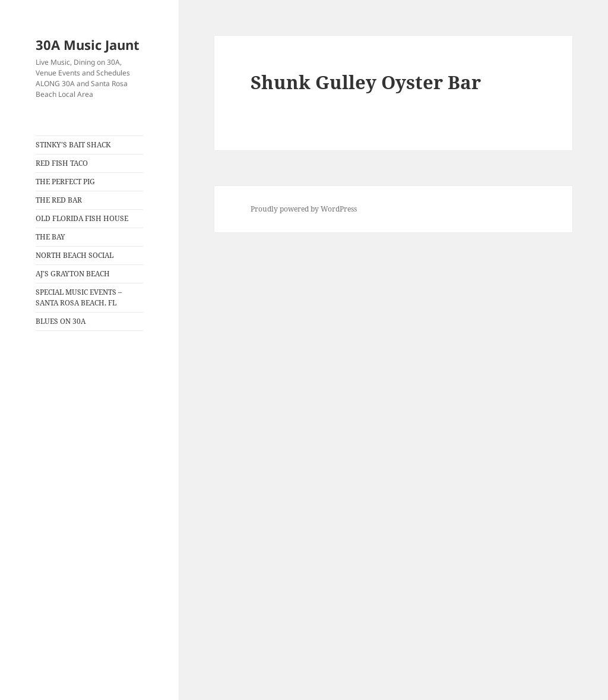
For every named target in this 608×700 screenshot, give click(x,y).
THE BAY (50, 237)
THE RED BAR (59, 200)
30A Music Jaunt (88, 45)
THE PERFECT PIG (65, 182)
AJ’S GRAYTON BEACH (73, 274)
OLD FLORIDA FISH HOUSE (82, 218)
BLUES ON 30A (61, 321)
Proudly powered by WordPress (304, 209)
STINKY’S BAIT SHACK (73, 145)
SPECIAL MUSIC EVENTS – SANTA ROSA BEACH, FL (79, 297)
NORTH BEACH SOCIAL (75, 255)
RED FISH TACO (62, 163)
